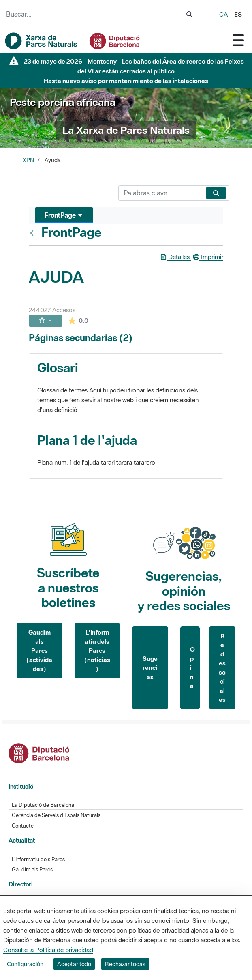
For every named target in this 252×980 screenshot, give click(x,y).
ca (223, 14)
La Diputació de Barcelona (43, 805)
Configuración (25, 964)
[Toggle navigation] (238, 40)
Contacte (23, 826)
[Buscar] (161, 193)
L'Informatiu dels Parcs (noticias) (97, 650)
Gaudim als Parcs (32, 870)
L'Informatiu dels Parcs (38, 859)
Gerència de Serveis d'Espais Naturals (56, 815)
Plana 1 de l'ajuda (87, 440)
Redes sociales (222, 668)
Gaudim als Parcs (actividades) (39, 650)
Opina (192, 667)
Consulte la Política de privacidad (48, 950)
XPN (28, 160)
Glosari (58, 368)
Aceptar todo (74, 964)
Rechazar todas (125, 964)
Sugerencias (150, 668)
